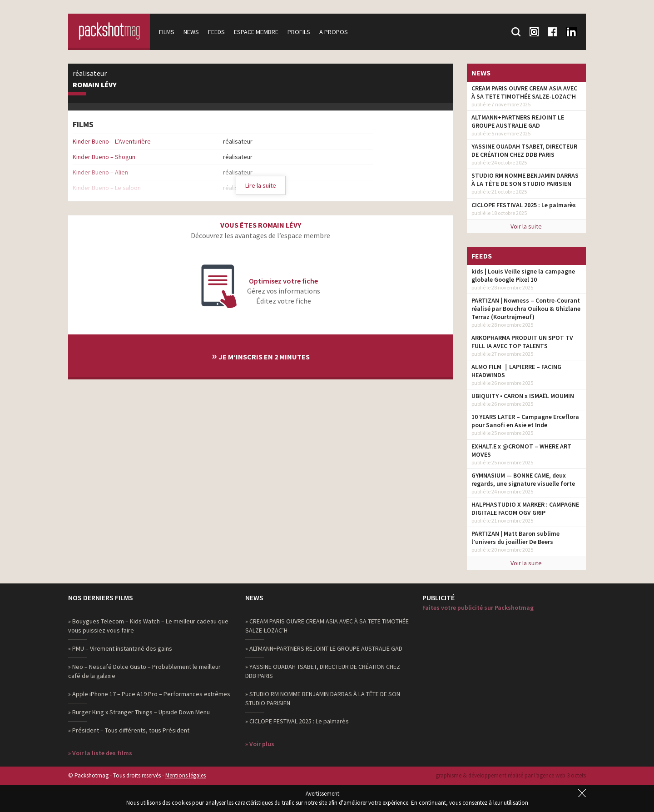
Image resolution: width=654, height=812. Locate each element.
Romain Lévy (95, 85)
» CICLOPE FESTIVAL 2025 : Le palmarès (297, 721)
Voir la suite (526, 226)
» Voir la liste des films (100, 753)
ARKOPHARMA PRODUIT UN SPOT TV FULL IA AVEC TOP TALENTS (522, 342)
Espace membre (256, 32)
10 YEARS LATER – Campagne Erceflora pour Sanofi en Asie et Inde (525, 421)
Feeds (216, 32)
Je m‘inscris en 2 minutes (261, 356)
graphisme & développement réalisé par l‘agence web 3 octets (511, 775)
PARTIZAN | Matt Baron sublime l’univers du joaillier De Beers (515, 538)
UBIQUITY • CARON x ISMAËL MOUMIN (523, 396)
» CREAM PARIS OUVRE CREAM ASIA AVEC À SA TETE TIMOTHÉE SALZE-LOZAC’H (327, 626)
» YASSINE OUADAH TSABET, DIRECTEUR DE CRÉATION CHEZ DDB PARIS (323, 671)
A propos (334, 32)
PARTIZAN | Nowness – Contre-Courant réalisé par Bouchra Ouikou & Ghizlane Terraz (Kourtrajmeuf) (526, 309)
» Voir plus (260, 744)
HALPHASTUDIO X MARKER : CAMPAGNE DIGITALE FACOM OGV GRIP (525, 508)
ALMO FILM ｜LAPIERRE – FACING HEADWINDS (516, 371)
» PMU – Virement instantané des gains (120, 648)
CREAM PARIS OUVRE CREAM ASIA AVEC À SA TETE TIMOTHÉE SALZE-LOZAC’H (524, 92)
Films (167, 32)
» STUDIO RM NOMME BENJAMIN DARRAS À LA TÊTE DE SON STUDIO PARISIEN (323, 698)
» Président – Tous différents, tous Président (129, 730)
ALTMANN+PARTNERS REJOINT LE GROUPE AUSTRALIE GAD (518, 121)
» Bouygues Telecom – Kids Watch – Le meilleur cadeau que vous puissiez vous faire (148, 626)
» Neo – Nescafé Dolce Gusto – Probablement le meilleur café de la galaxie (144, 671)
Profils (299, 32)
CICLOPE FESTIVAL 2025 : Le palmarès (524, 205)
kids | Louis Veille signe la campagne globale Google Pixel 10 (523, 275)
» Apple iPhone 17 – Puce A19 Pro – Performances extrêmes (149, 694)
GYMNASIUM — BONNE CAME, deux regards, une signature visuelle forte (523, 479)
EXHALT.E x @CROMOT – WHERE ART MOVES (521, 450)
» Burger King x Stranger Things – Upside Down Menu (139, 712)
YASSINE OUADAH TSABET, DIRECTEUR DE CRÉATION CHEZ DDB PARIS (524, 150)
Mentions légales (186, 775)
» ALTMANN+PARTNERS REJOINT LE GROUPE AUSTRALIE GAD (324, 648)
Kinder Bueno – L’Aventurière (112, 141)
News (191, 32)
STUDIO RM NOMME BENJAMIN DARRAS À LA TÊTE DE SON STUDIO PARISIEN (525, 179)
